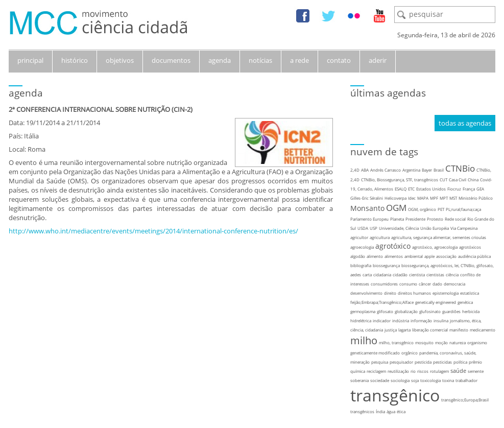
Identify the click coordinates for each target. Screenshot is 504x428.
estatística (470, 293)
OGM (396, 208)
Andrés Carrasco (386, 170)
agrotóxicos (470, 247)
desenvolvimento (366, 293)
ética (401, 411)
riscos (423, 371)
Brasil (439, 170)
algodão (358, 256)
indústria (401, 320)
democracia (454, 284)
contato (339, 60)
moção (441, 342)
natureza (458, 342)
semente (476, 371)
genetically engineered (436, 302)
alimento (375, 256)
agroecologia (362, 247)
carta (367, 275)
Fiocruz (454, 189)
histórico (75, 60)
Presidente (415, 219)
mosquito (424, 342)
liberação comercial (430, 330)
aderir (378, 60)
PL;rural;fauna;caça (463, 209)
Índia (380, 411)
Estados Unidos (431, 189)
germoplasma (363, 311)
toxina (448, 380)
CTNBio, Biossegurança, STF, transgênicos (400, 180)
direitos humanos (414, 293)
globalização (406, 311)
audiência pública (474, 256)
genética (465, 302)
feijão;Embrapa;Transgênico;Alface (382, 302)
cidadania (382, 275)
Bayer (427, 170)
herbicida (471, 311)
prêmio (475, 362)
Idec (412, 198)
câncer (425, 284)
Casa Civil (458, 180)
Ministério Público (476, 198)
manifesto (459, 330)
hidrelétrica (361, 320)
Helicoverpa (395, 198)
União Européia (435, 228)
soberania (359, 380)
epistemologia (446, 293)
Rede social (455, 219)
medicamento (483, 330)
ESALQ (401, 189)
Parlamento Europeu (369, 219)
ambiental (414, 256)
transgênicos (362, 411)
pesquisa (380, 362)
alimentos (394, 256)
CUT (443, 180)
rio (413, 371)
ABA (365, 170)
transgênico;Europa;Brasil (465, 400)
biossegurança (386, 265)
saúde (458, 371)
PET (441, 209)
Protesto (435, 219)
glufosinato (430, 311)
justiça (391, 330)
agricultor (359, 237)
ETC (411, 189)
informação (421, 320)
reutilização (398, 371)
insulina (441, 320)
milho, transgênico (396, 342)
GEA (480, 189)
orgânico (410, 353)
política (460, 362)
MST (453, 198)
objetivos (120, 60)
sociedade (380, 380)
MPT (444, 198)
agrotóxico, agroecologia (435, 247)
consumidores (384, 284)
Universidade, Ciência (399, 228)
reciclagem (376, 371)
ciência (452, 275)
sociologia (400, 380)
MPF (434, 198)
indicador (382, 320)
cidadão (400, 275)
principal (30, 60)
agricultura (380, 237)
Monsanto (367, 208)
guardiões (451, 311)
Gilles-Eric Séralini (367, 198)
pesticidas (442, 362)
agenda (220, 60)
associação (446, 256)
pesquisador (401, 362)
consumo (408, 284)
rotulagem (439, 371)
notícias (260, 60)
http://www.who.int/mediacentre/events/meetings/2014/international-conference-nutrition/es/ (153, 231)
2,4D (355, 170)
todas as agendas (465, 123)
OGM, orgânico (422, 209)
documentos (171, 60)
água (391, 411)
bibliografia (361, 265)
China (473, 180)
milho (364, 340)
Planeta (397, 219)
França (469, 189)
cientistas (435, 275)
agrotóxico (393, 246)
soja (415, 380)
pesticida (423, 362)
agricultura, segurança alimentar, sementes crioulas (439, 237)
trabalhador (466, 380)
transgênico (395, 395)
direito (390, 293)
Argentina (411, 170)
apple (429, 256)
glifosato (385, 311)
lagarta (404, 330)
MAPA (423, 198)
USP (374, 228)
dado (437, 284)
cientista (417, 275)
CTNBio (460, 168)
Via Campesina (464, 228)
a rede (299, 60)
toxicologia (430, 380)
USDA (363, 228)
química (358, 371)
